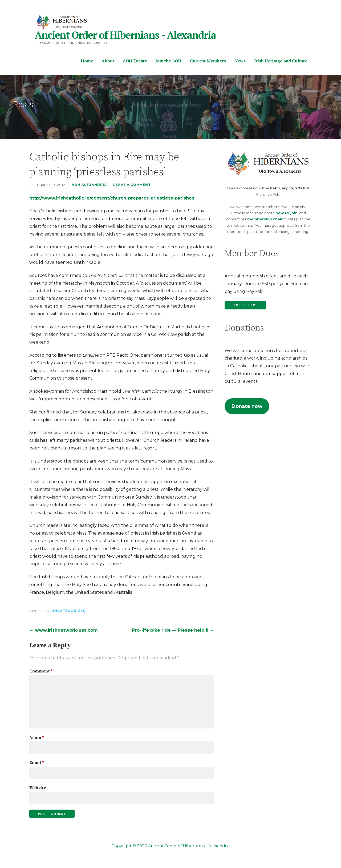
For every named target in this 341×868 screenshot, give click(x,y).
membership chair (265, 219)
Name (37, 738)
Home (87, 61)
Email (37, 763)
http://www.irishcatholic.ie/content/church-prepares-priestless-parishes (112, 198)
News (240, 61)
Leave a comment (132, 185)
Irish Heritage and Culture (281, 61)
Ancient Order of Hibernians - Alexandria (125, 35)
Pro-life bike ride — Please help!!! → (173, 630)
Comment (41, 671)
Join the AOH (168, 61)
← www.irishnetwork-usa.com (64, 630)
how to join (287, 213)
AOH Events (135, 61)
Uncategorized (69, 611)
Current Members (208, 61)
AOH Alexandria (89, 185)
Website (38, 788)
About (108, 61)
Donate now (247, 406)
